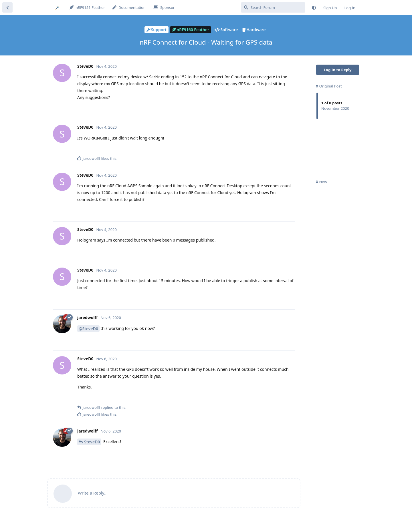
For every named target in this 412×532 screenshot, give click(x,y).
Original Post (329, 86)
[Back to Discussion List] (7, 7)
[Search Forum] (273, 7)
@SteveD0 (88, 329)
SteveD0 (92, 442)
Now (321, 182)
